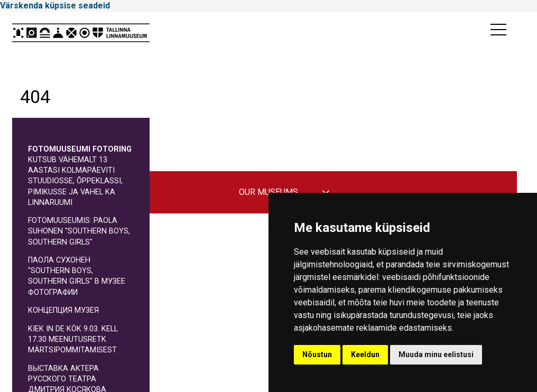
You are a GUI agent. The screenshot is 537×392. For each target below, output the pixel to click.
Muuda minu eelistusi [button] (436, 354)
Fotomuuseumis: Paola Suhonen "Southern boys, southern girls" (79, 231)
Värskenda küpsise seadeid (55, 6)
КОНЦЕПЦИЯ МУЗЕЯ (63, 310)
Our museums (268, 192)
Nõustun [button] (317, 354)
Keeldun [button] (365, 354)
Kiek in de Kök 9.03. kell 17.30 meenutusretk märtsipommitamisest (73, 339)
